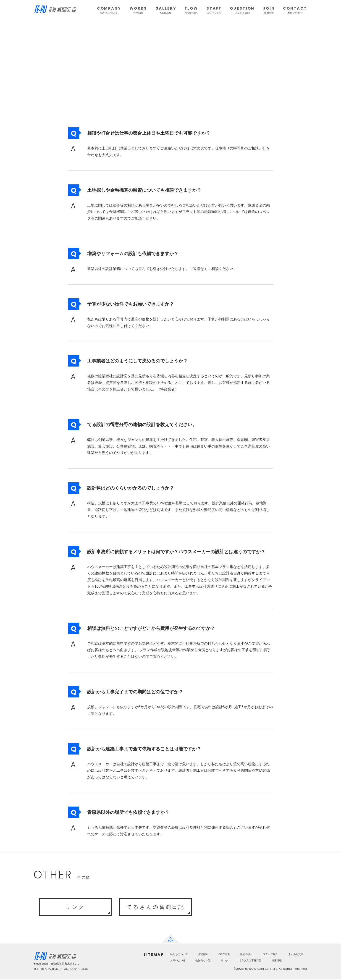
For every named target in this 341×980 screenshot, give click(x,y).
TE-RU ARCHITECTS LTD (55, 10)
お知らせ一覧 (203, 962)
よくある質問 (296, 955)
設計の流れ (246, 955)
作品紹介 (203, 955)
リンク (75, 907)
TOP (170, 940)
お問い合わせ (178, 962)
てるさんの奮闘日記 (155, 907)
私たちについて (179, 955)
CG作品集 (224, 955)
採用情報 (277, 962)
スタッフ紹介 (270, 955)
